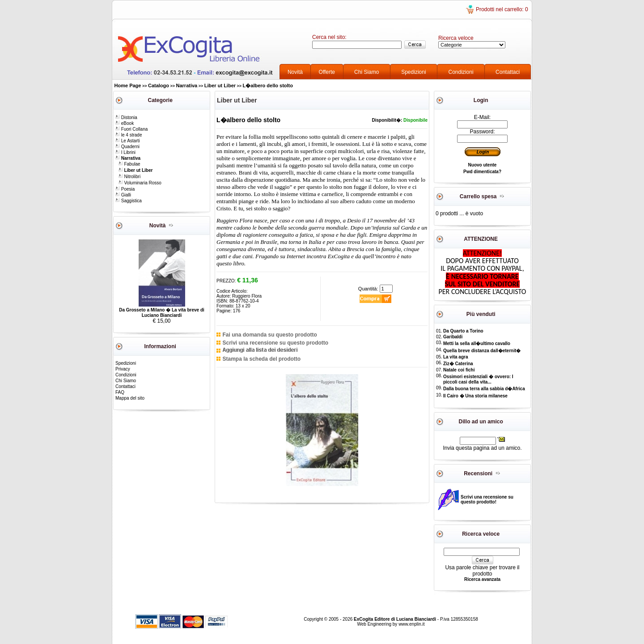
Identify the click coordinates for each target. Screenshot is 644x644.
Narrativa (187, 85)
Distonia (126, 117)
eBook (124, 123)
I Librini (125, 152)
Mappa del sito (130, 398)
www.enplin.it (411, 624)
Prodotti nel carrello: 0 (502, 9)
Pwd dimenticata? (482, 172)
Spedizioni (413, 72)
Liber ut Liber (220, 85)
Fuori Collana (131, 129)
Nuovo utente (483, 165)
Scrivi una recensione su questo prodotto (275, 343)
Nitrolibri (129, 177)
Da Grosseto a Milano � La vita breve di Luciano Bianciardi (162, 313)
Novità (295, 72)
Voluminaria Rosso (140, 183)
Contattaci (508, 72)
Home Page (128, 85)
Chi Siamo (366, 72)
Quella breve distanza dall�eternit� (482, 351)
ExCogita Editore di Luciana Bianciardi (396, 619)
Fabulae (129, 164)
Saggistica (128, 201)
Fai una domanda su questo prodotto (269, 335)
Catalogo (159, 85)
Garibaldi (453, 337)
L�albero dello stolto (268, 85)
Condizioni (461, 72)
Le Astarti (127, 141)
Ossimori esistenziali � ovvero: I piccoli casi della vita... (478, 379)
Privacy (123, 369)
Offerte (327, 72)
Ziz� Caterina (458, 364)
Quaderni (127, 147)
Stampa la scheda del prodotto (261, 359)
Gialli (123, 195)
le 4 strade (128, 135)
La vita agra (456, 357)
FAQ (120, 392)
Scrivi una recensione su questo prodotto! (487, 499)
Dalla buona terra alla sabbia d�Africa (484, 389)
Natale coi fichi (459, 370)
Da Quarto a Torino (463, 331)
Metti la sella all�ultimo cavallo (477, 343)
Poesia (125, 189)
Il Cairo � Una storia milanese (475, 396)
